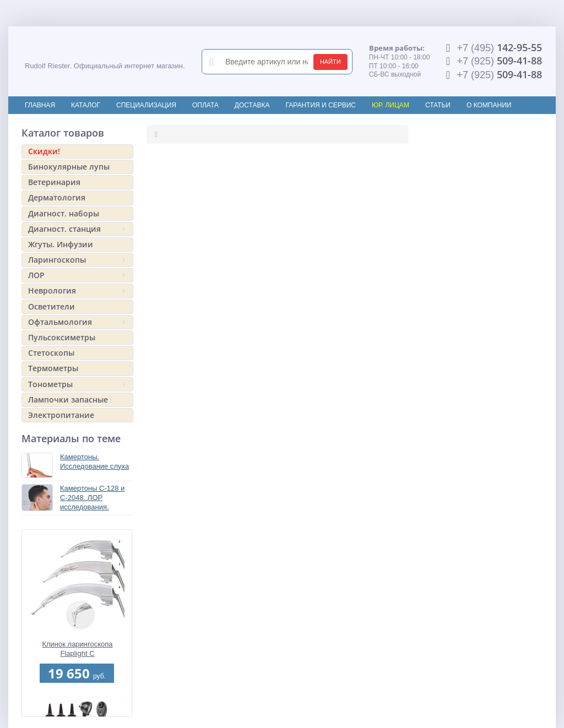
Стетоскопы (51, 353)
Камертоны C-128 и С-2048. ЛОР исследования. (92, 498)
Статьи (438, 105)
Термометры (53, 368)
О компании (489, 105)
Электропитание (61, 415)
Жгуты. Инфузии (61, 244)
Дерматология (57, 197)
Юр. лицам (391, 105)
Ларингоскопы (77, 260)
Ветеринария (54, 182)
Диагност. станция (77, 229)
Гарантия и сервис (321, 105)
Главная (40, 105)
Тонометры (77, 384)
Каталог (86, 105)
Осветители (51, 306)
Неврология (77, 290)
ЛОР (77, 275)
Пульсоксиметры (62, 337)
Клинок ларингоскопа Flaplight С (77, 649)
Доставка (252, 105)
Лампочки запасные (68, 400)
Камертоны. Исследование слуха (94, 461)
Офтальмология (77, 322)
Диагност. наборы (64, 213)
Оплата (205, 105)
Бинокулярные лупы (69, 167)
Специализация (146, 105)
